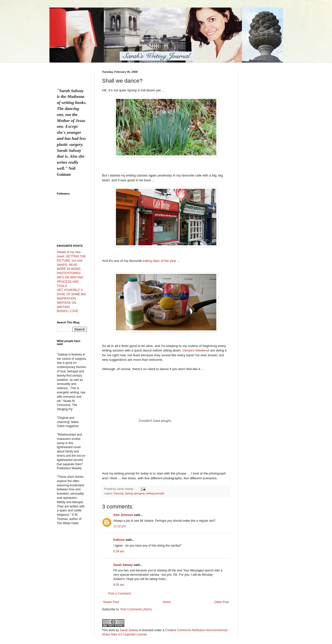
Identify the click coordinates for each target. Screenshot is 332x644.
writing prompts (155, 493)
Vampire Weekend (196, 350)
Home (167, 602)
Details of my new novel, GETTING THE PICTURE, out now (72, 256)
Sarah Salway (123, 565)
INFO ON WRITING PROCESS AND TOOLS (70, 282)
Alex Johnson (123, 515)
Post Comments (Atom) (136, 609)
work (112, 630)
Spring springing (135, 493)
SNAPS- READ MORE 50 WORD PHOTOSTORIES (69, 269)
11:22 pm (120, 526)
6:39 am (119, 551)
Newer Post (111, 602)
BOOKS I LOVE (68, 311)
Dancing (118, 493)
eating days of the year (159, 261)
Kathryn (119, 540)
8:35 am (119, 585)
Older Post (222, 602)
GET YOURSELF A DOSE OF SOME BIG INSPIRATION (72, 294)
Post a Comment (120, 594)
